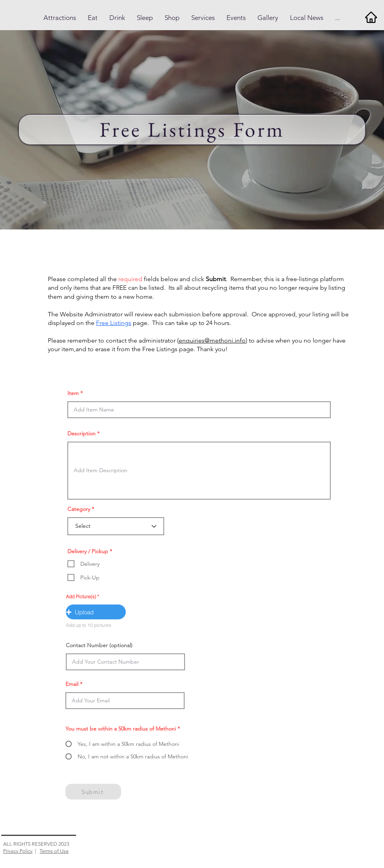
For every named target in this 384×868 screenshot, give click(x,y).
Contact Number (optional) (99, 645)
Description (82, 433)
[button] (60, 18)
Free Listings (114, 323)
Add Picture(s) (81, 597)
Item (73, 393)
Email (72, 684)
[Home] (371, 17)
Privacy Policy (18, 851)
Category (79, 509)
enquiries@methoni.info (212, 340)
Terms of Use (54, 851)
